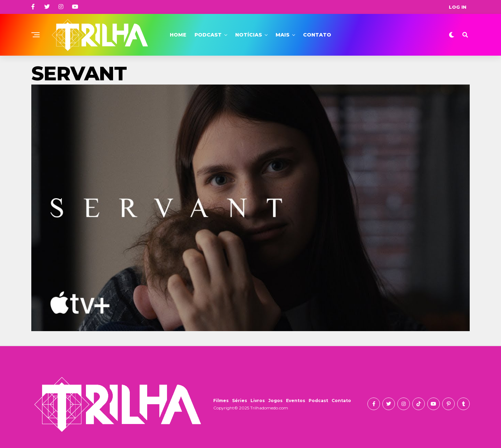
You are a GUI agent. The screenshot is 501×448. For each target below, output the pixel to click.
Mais (283, 35)
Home (178, 35)
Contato (317, 35)
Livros (258, 401)
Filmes (221, 401)
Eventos (296, 401)
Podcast (208, 35)
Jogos (275, 401)
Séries (240, 401)
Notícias (249, 35)
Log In (458, 7)
